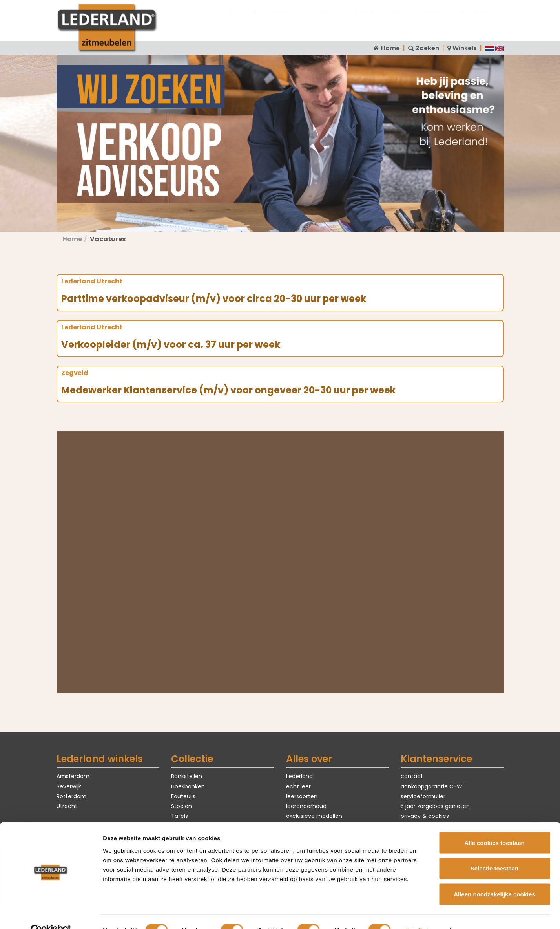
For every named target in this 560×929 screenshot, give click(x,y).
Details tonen (424, 913)
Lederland (299, 776)
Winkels (465, 48)
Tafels (395, 20)
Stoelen (366, 20)
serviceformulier (423, 796)
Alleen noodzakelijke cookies (494, 877)
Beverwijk (69, 786)
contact (412, 776)
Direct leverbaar (478, 20)
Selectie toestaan (495, 852)
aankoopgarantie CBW (431, 786)
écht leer (298, 786)
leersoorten (302, 796)
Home (390, 48)
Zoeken (427, 48)
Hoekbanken (292, 20)
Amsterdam (73, 776)
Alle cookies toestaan (494, 826)
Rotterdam (71, 796)
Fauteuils (333, 20)
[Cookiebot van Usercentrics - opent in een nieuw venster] (51, 914)
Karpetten (429, 20)
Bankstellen (246, 20)
